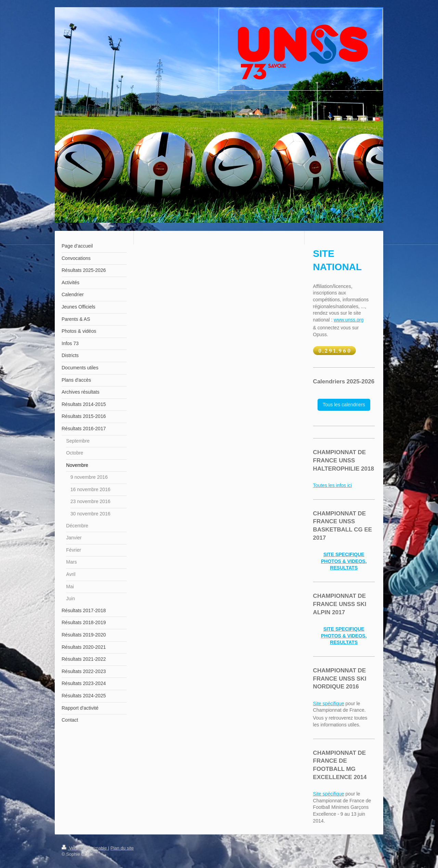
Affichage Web (362, 854)
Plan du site (122, 848)
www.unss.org (349, 320)
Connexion (366, 848)
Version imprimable (85, 848)
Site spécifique (329, 703)
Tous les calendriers (344, 405)
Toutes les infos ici (333, 485)
